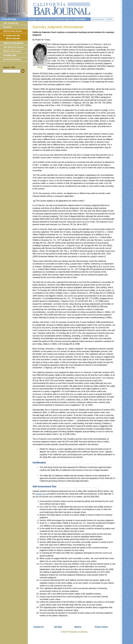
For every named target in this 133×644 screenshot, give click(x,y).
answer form (41, 494)
